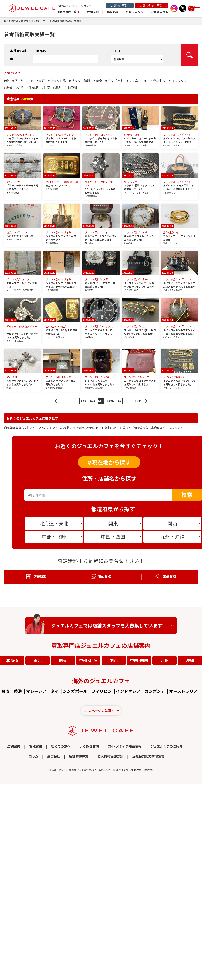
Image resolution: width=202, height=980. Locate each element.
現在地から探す (111, 462)
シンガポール (75, 691)
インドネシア (128, 691)
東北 (38, 660)
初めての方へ (134, 12)
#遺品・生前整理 (65, 88)
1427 (120, 401)
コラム (33, 756)
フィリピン (102, 691)
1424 (92, 401)
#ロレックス (178, 81)
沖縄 (190, 660)
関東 (63, 660)
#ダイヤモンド (23, 81)
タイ (55, 691)
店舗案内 (93, 12)
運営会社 (54, 756)
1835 (138, 401)
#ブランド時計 (80, 81)
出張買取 (169, 576)
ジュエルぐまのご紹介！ (168, 746)
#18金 (98, 81)
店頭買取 (40, 576)
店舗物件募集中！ (122, 5)
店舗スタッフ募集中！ (154, 5)
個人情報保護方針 (110, 756)
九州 (164, 660)
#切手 (19, 88)
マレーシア (36, 691)
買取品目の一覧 (67, 12)
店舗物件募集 (79, 756)
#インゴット (114, 81)
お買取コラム (160, 12)
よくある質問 (89, 746)
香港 (18, 691)
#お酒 (46, 88)
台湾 (5, 691)
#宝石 (41, 81)
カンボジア (155, 691)
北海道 (12, 660)
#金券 (8, 88)
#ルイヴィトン (155, 81)
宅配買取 (104, 576)
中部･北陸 (88, 660)
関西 (114, 660)
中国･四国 (139, 660)
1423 (82, 401)
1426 (110, 401)
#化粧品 (33, 88)
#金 (7, 81)
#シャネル (134, 81)
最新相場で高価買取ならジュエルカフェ (27, 21)
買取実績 (112, 12)
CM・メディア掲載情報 (125, 746)
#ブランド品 (57, 81)
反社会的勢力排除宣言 (148, 756)
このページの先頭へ (100, 711)
